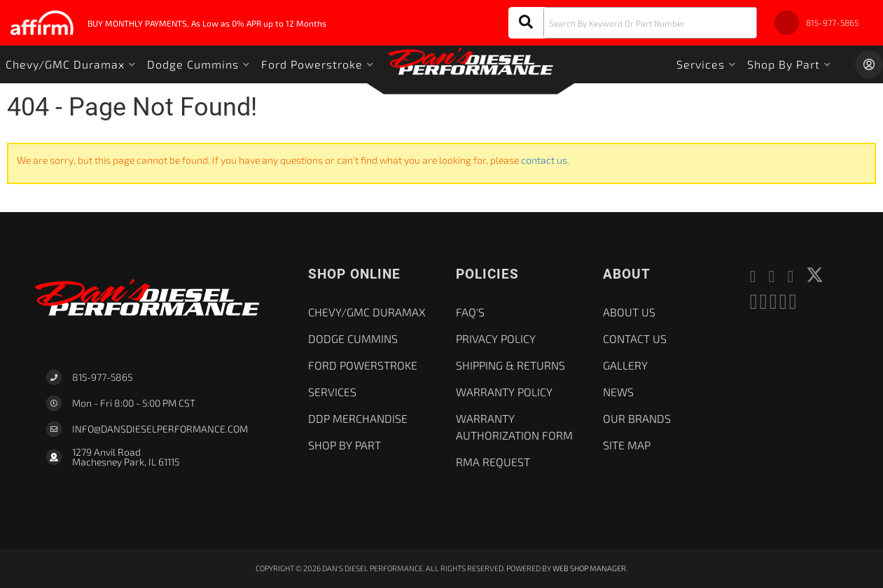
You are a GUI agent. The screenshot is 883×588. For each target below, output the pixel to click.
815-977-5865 (102, 377)
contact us (544, 160)
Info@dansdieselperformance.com (160, 429)
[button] (633, 23)
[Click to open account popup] (869, 64)
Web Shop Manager (589, 568)
